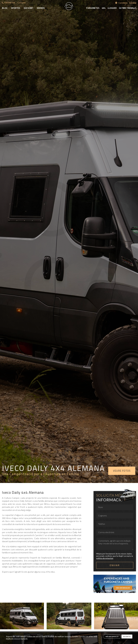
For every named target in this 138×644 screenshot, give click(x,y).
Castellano (123, 3)
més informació (112, 637)
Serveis (41, 8)
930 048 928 (10, 3)
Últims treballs (128, 8)
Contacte (22, 3)
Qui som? (28, 8)
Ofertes (16, 8)
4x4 (104, 8)
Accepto (127, 637)
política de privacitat (105, 558)
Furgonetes (93, 8)
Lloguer (112, 8)
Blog (5, 8)
